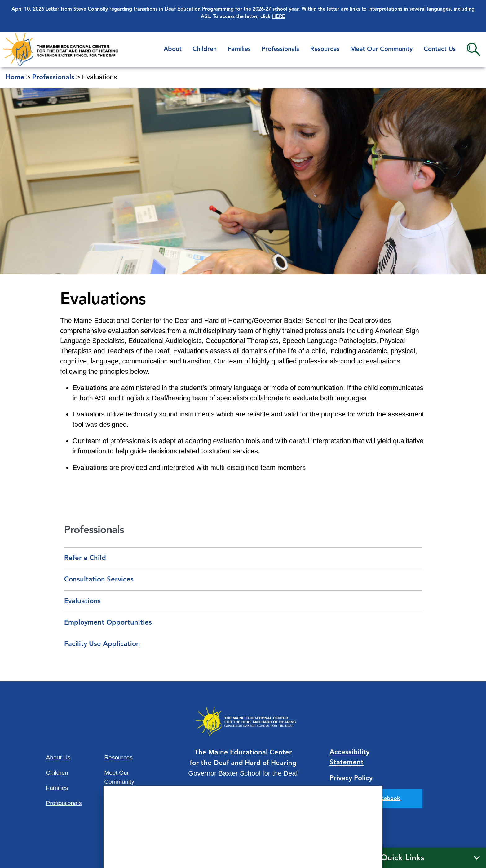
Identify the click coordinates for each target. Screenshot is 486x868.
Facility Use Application (102, 644)
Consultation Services (99, 580)
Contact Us (440, 49)
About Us (58, 757)
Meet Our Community (381, 49)
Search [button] (473, 49)
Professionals (280, 49)
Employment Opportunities (108, 623)
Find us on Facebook (373, 799)
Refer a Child (85, 558)
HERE (279, 17)
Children (205, 49)
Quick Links (402, 858)
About (173, 49)
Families (239, 49)
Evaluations (82, 601)
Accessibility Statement (349, 757)
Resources (325, 49)
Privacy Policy (351, 778)
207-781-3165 (243, 806)
